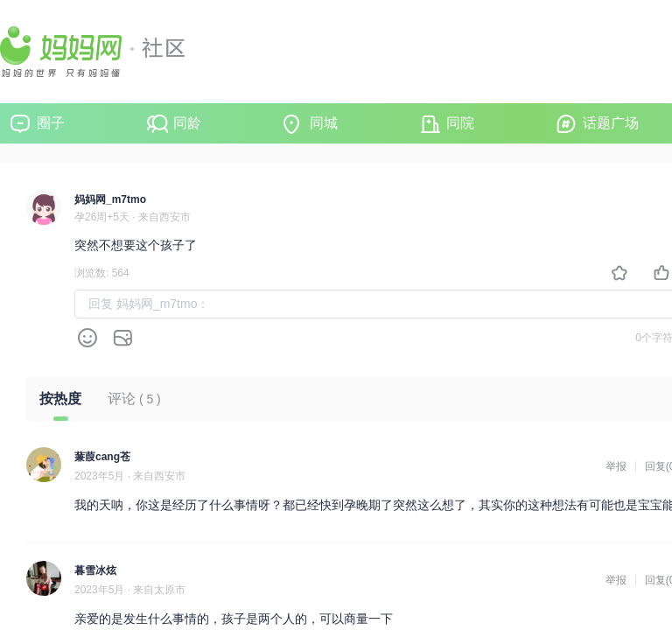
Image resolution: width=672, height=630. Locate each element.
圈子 (51, 123)
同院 (460, 123)
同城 (324, 123)
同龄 (187, 123)
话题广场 (611, 123)
